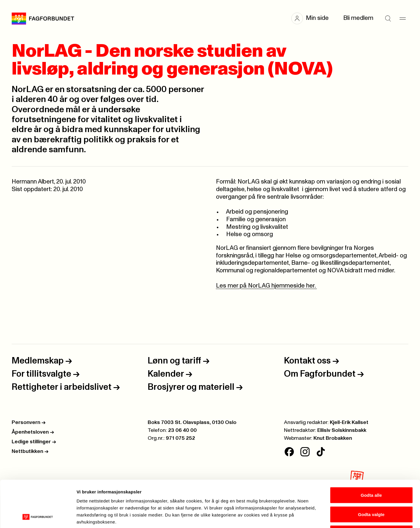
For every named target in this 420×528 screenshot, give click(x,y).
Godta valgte (371, 471)
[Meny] (402, 18)
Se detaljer (314, 516)
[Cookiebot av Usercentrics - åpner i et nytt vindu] (38, 517)
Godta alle (371, 451)
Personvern (29, 423)
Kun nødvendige (371, 490)
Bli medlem (358, 18)
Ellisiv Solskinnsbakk (342, 430)
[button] (313, 18)
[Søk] (388, 18)
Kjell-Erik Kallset (349, 423)
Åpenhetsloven (33, 432)
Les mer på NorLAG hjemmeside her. (266, 286)
